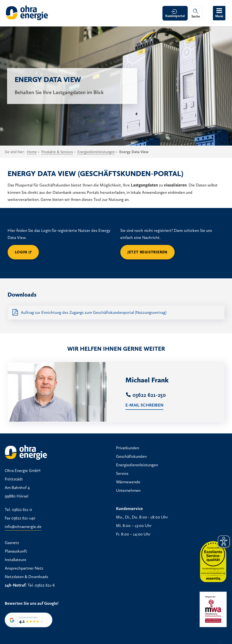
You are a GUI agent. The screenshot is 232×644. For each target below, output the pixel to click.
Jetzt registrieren (147, 252)
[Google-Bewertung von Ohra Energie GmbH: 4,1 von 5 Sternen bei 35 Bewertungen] (29, 620)
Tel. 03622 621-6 (41, 585)
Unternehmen (128, 490)
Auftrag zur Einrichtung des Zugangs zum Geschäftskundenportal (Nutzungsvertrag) (94, 312)
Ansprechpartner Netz (24, 568)
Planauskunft (16, 551)
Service (122, 473)
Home (32, 152)
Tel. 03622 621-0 (18, 510)
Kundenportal (175, 16)
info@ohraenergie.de (23, 527)
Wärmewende (128, 482)
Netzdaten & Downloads (26, 577)
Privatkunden (128, 448)
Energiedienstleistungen (96, 152)
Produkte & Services (57, 152)
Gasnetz (12, 543)
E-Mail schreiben (144, 405)
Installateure (16, 560)
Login (21, 252)
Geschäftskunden (131, 456)
